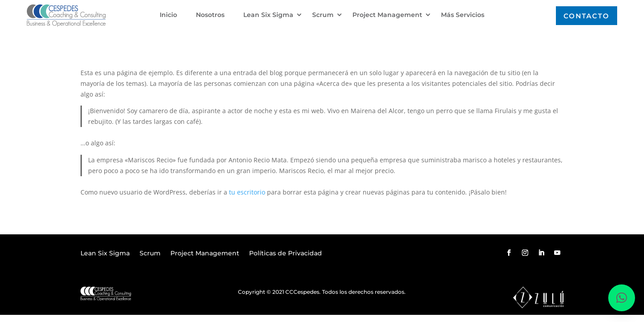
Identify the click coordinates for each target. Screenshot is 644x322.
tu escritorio (247, 192)
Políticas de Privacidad (286, 254)
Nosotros (210, 15)
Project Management (387, 15)
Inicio (168, 15)
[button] (622, 298)
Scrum (323, 15)
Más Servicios (463, 15)
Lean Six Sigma (268, 15)
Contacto (587, 16)
